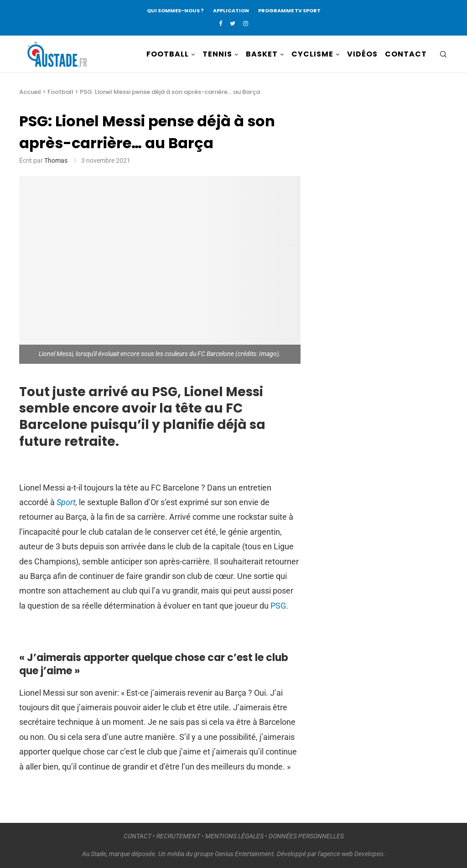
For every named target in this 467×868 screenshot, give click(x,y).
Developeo (369, 854)
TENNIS (217, 54)
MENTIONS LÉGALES (234, 836)
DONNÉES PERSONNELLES (306, 836)
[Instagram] (246, 23)
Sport (66, 502)
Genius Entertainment (244, 854)
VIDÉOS (362, 54)
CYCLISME (312, 54)
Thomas (56, 160)
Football (60, 92)
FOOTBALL (168, 54)
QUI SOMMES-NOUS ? (175, 10)
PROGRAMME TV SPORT (289, 10)
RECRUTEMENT (178, 836)
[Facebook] (221, 23)
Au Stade (94, 854)
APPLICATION (231, 10)
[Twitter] (233, 23)
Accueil (30, 92)
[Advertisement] (392, 247)
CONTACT (406, 54)
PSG (278, 606)
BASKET (262, 54)
